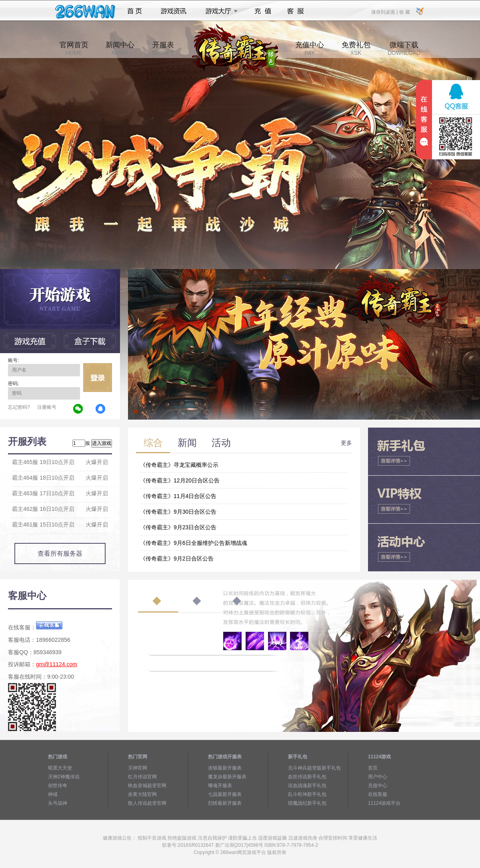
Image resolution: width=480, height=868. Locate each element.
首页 (135, 11)
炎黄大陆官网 (142, 794)
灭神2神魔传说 (64, 777)
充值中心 (310, 48)
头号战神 (58, 803)
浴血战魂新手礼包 (307, 786)
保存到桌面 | (385, 12)
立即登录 (98, 378)
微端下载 (404, 48)
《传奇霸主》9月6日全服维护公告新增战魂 (194, 543)
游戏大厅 (219, 11)
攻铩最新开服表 (225, 768)
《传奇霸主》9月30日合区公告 (178, 512)
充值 (263, 11)
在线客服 (378, 794)
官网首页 (74, 48)
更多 (346, 443)
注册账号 (47, 407)
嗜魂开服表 (220, 786)
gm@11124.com (57, 664)
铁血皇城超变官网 (147, 786)
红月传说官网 (142, 777)
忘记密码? (19, 407)
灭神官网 (138, 768)
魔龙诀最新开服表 (227, 777)
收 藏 (404, 12)
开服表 (163, 48)
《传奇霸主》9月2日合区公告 (177, 559)
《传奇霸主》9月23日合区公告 (178, 527)
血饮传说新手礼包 (307, 777)
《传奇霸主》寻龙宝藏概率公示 (179, 465)
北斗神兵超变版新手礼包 (314, 768)
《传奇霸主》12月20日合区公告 (180, 480)
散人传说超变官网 (147, 803)
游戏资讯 (174, 11)
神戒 (53, 794)
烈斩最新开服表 (225, 803)
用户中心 (378, 777)
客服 (296, 11)
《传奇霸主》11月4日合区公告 (178, 496)
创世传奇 (58, 786)
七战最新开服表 (225, 794)
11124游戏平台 (384, 803)
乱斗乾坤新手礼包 (307, 794)
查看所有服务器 (60, 554)
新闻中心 (120, 48)
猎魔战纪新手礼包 (307, 803)
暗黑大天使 (60, 768)
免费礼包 (356, 48)
